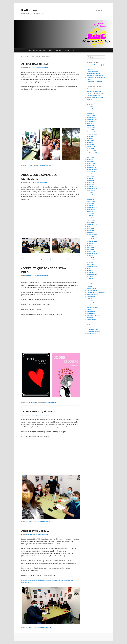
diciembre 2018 (92, 233)
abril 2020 (90, 216)
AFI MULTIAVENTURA (35, 64)
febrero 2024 (91, 147)
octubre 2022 (91, 172)
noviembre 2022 (92, 170)
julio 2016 (90, 243)
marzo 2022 (91, 180)
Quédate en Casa (92, 307)
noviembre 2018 (92, 235)
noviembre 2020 (92, 208)
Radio (51, 50)
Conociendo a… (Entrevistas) (96, 292)
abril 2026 (90, 111)
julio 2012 (90, 277)
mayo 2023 (90, 157)
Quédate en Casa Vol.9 (94, 91)
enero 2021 (90, 203)
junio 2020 (90, 212)
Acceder (90, 327)
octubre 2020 (91, 210)
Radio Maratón (91, 311)
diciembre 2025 (92, 117)
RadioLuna (29, 10)
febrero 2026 (91, 115)
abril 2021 (90, 197)
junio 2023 (90, 155)
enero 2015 (90, 260)
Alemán (89, 286)
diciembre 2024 (92, 132)
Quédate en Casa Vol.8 (94, 95)
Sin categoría (32, 402)
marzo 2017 (91, 239)
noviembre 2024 (92, 134)
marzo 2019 (91, 231)
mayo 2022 (90, 176)
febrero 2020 (91, 220)
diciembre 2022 (92, 168)
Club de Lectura (92, 290)
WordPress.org (92, 333)
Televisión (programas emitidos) (37, 50)
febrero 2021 (91, 201)
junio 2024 (90, 138)
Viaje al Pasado (92, 320)
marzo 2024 (91, 145)
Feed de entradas (92, 329)
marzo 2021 (91, 199)
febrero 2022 (91, 182)
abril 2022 (90, 178)
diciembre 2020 (92, 205)
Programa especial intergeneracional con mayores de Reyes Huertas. (95, 73)
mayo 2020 (90, 214)
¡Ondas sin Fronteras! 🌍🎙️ (95, 65)
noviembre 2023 (92, 153)
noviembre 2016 (92, 241)
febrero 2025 (91, 128)
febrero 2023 (91, 163)
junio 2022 (90, 174)
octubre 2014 (91, 262)
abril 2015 (90, 256)
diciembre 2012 (92, 272)
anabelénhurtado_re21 (45, 166)
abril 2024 (90, 142)
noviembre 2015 (92, 254)
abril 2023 (90, 159)
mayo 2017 (90, 237)
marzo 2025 (91, 126)
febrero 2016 (91, 252)
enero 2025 (90, 130)
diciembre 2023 (92, 151)
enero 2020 (90, 222)
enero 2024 (90, 149)
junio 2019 (90, 226)
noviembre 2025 (92, 119)
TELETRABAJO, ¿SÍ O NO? (38, 411)
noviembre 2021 (92, 189)
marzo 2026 (91, 113)
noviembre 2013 (92, 266)
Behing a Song (92, 288)
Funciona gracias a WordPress (63, 637)
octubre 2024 (91, 136)
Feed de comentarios (93, 331)
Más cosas (59, 50)
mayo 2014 (90, 264)
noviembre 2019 (92, 224)
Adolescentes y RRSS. (35, 531)
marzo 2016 (91, 249)
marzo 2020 (91, 218)
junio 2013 (90, 268)
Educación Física (92, 295)
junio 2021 (90, 193)
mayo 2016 (90, 247)
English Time (91, 297)
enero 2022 (90, 184)
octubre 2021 (91, 191)
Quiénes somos (70, 50)
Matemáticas (91, 301)
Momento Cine (91, 303)
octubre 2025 (91, 121)
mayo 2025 (90, 124)
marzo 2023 (91, 161)
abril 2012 (90, 279)
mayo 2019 (90, 228)
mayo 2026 (90, 109)
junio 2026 (90, 107)
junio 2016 (90, 245)
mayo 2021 (90, 195)
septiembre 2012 (92, 275)
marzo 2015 (91, 258)
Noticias (90, 305)
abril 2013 (90, 270)
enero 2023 (90, 166)
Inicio (23, 50)
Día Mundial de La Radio (94, 82)
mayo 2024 (90, 140)
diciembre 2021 (92, 186)
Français (90, 299)
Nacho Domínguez (42, 68)
